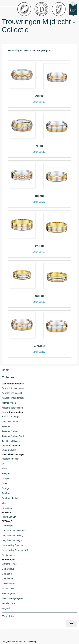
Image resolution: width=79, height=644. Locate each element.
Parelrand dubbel (10, 498)
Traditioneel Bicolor (11, 441)
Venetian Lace (9, 603)
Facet (5, 469)
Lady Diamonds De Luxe (13, 531)
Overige (6, 488)
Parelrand (6, 493)
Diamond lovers (9, 564)
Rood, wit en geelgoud (12, 598)
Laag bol (6, 479)
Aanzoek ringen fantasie (13, 398)
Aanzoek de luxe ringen (13, 388)
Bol (3, 464)
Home (6, 370)
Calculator (8, 616)
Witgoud (6, 608)
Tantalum (6, 426)
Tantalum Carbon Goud (13, 436)
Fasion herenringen (11, 417)
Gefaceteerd (8, 579)
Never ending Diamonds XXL (16, 550)
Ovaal (5, 483)
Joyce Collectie (9, 450)
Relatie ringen (8, 555)
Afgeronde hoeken (11, 459)
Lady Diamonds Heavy (13, 535)
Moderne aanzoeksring (13, 408)
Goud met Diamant (11, 422)
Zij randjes (7, 508)
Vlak (4, 503)
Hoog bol (6, 474)
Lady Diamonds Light (12, 540)
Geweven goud (9, 584)
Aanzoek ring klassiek (12, 393)
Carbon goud (8, 526)
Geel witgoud (8, 569)
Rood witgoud (8, 594)
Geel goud (7, 574)
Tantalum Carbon (10, 431)
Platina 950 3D (9, 517)
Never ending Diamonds (13, 545)
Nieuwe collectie (10, 589)
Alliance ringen (9, 403)
